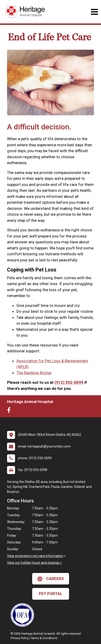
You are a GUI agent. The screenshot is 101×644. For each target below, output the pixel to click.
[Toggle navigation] (94, 12)
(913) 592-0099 (69, 382)
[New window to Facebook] (10, 411)
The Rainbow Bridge (34, 373)
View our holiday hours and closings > (35, 563)
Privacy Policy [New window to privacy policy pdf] (20, 638)
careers (51, 579)
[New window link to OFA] (23, 615)
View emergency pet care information (35, 556)
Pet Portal (51, 594)
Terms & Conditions (44, 638)
